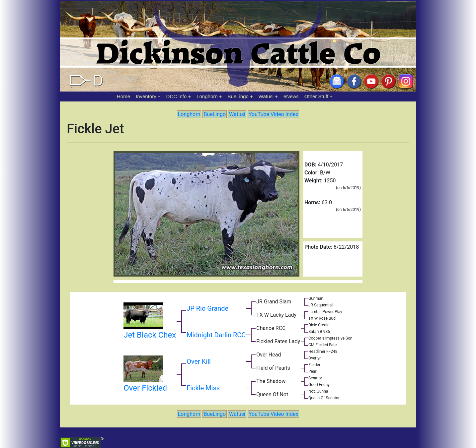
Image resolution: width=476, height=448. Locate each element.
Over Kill (199, 361)
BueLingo (238, 96)
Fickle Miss (203, 388)
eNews (291, 96)
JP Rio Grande (207, 308)
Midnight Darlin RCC (216, 335)
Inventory (146, 96)
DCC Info (177, 96)
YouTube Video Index (273, 114)
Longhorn (207, 96)
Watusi (266, 96)
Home (123, 96)
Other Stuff (316, 96)
